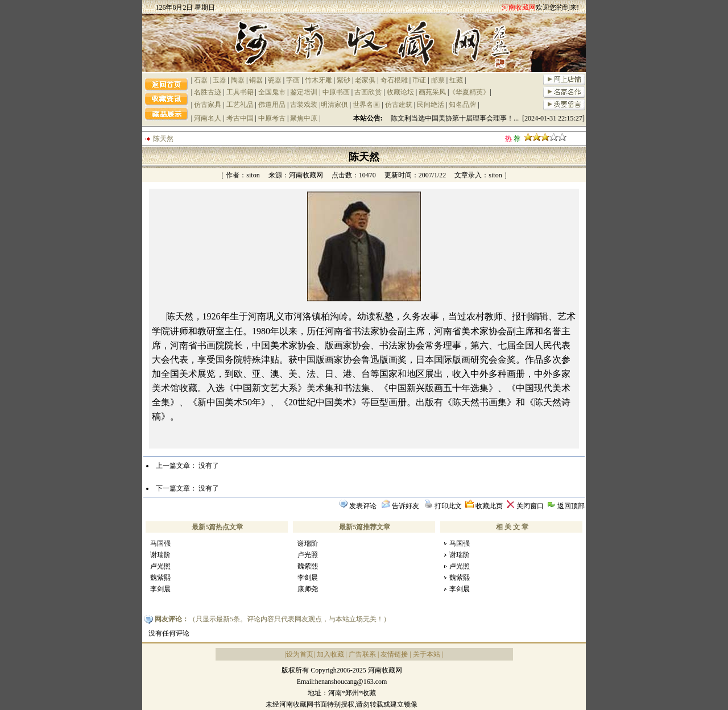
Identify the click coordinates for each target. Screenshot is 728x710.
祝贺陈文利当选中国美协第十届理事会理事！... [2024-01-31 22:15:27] (484, 118)
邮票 (438, 80)
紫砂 (344, 80)
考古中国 (240, 118)
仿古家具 (208, 105)
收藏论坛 (400, 92)
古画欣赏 (368, 92)
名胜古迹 (208, 92)
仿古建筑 (399, 105)
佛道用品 (272, 105)
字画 (293, 80)
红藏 (456, 80)
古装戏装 (304, 105)
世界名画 (366, 105)
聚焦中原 (304, 118)
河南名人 (208, 118)
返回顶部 (571, 506)
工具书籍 (240, 92)
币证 (419, 80)
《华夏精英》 (469, 92)
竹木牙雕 (318, 80)
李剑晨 (160, 589)
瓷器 (275, 80)
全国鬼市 (272, 92)
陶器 (238, 80)
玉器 (220, 80)
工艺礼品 (240, 105)
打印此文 (448, 506)
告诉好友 (406, 506)
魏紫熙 (160, 578)
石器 (201, 80)
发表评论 (363, 506)
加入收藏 (330, 654)
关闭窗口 (530, 506)
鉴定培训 (304, 92)
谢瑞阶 (160, 555)
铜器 (256, 80)
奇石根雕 (394, 80)
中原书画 (336, 92)
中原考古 (272, 118)
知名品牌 (462, 105)
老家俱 (365, 80)
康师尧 (308, 589)
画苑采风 (432, 92)
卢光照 (160, 566)
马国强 (160, 543)
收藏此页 (489, 506)
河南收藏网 (306, 175)
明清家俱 (334, 105)
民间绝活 (431, 105)
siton (253, 175)
